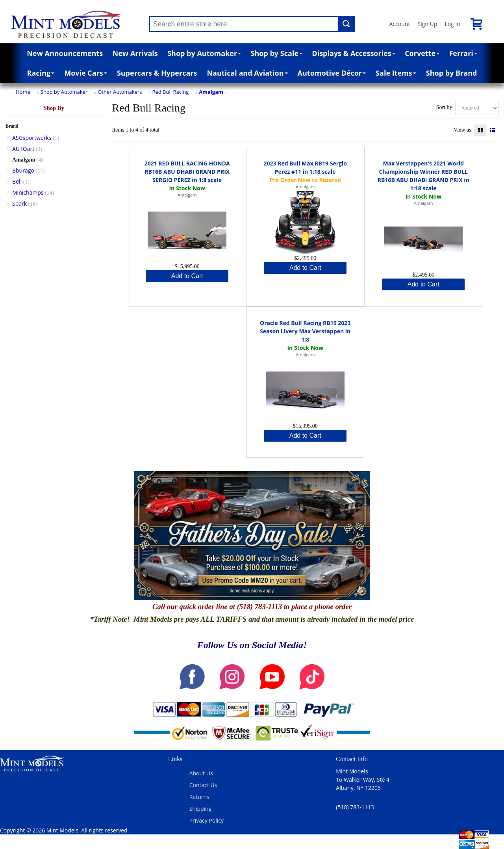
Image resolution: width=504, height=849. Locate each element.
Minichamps (28, 192)
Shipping (201, 809)
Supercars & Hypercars (157, 73)
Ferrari (463, 53)
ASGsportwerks (32, 138)
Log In (452, 24)
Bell (17, 181)
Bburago (23, 170)
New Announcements (65, 53)
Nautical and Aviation (247, 73)
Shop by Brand (452, 73)
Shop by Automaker (204, 53)
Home (23, 92)
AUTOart (23, 149)
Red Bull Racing (170, 92)
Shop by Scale (277, 53)
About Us (201, 773)
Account (400, 24)
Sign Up (427, 24)
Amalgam (211, 92)
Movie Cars (86, 73)
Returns (199, 797)
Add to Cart (187, 276)
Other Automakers (120, 92)
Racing (41, 73)
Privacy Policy (207, 820)
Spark (19, 203)
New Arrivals (135, 53)
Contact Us (203, 785)
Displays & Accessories (353, 53)
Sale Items (396, 73)
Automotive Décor (332, 73)
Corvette (422, 53)
